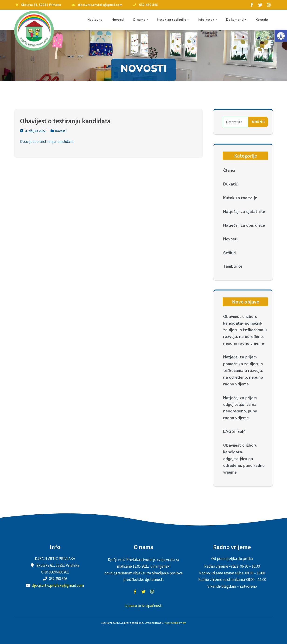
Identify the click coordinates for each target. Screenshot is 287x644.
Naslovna (95, 20)
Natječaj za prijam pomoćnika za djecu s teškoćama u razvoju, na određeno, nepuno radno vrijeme (243, 371)
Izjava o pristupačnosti (143, 606)
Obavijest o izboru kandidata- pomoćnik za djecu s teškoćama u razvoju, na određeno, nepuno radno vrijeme (245, 330)
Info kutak (206, 20)
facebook (135, 592)
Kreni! (258, 122)
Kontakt (262, 20)
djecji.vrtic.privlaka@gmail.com (96, 5)
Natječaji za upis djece (244, 225)
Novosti (118, 20)
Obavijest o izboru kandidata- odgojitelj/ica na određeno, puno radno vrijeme (244, 459)
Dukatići (231, 184)
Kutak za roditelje (172, 20)
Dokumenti (235, 20)
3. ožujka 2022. (33, 131)
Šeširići (230, 253)
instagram (152, 592)
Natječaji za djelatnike (244, 212)
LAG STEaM (234, 432)
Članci (229, 170)
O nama (139, 20)
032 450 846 (145, 5)
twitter (143, 592)
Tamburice (233, 266)
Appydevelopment (176, 623)
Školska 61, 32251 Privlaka (38, 5)
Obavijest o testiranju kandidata (47, 142)
